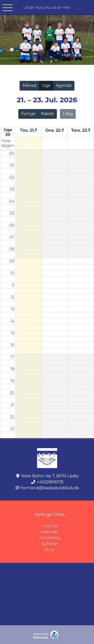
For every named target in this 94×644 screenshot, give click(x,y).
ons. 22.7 (55, 130)
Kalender (50, 532)
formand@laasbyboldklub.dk (50, 488)
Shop (50, 550)
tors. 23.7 (81, 130)
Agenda (64, 85)
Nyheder (49, 544)
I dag (68, 114)
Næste (47, 114)
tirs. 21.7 (29, 130)
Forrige (28, 114)
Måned (29, 85)
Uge (46, 85)
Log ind (68, 526)
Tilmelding (50, 538)
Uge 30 (8, 132)
